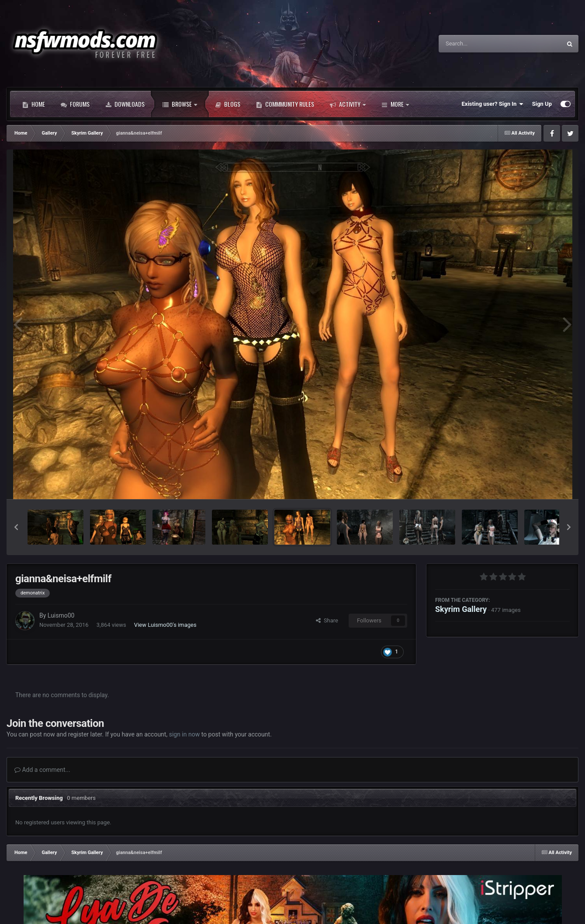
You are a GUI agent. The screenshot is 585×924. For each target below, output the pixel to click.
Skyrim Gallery (461, 609)
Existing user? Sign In (493, 104)
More (395, 104)
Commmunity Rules (285, 104)
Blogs (228, 104)
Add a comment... (42, 770)
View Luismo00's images (165, 625)
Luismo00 (61, 615)
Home (34, 104)
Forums (75, 104)
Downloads (125, 104)
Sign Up (542, 104)
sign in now (185, 734)
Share (327, 620)
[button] (16, 527)
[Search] (478, 44)
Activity (348, 104)
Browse (180, 104)
